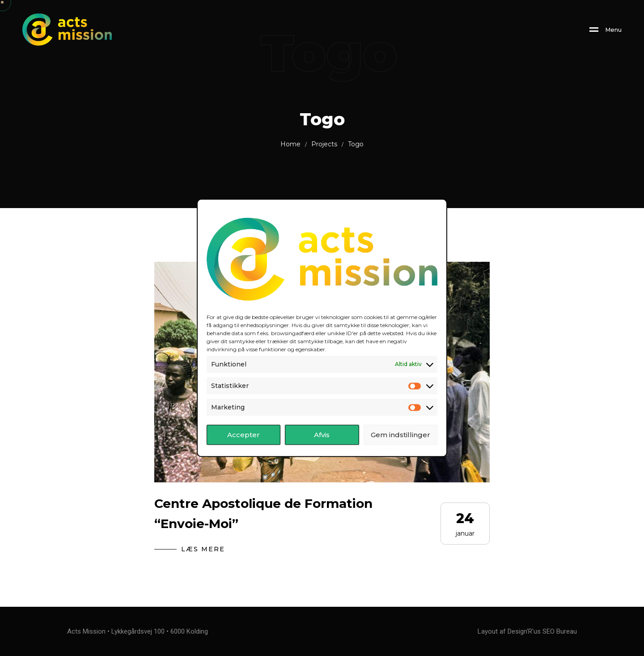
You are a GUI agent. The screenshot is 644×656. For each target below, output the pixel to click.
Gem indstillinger (400, 435)
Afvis (322, 435)
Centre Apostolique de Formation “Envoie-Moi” (263, 513)
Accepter (244, 435)
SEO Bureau (560, 631)
